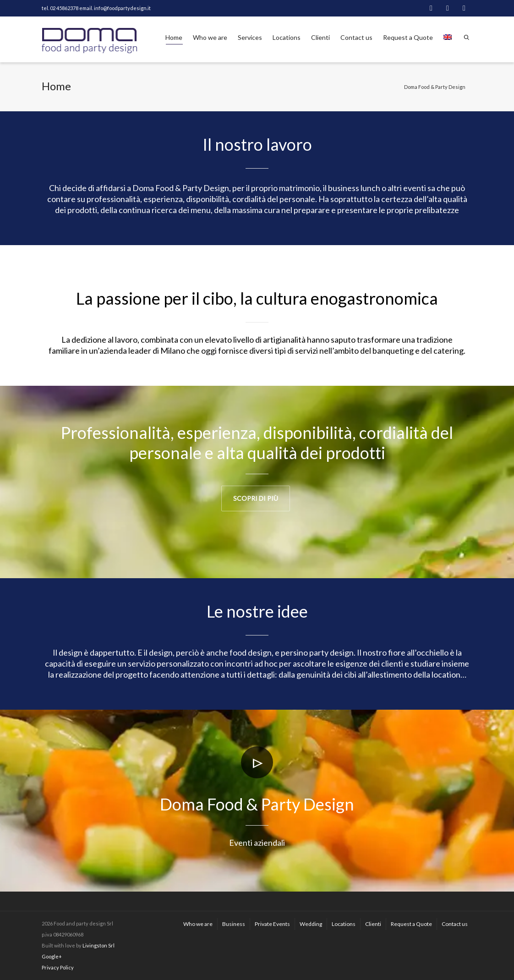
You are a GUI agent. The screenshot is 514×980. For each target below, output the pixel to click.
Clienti (320, 37)
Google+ (52, 956)
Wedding (311, 924)
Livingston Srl (98, 945)
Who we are (210, 37)
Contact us (356, 37)
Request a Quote (408, 37)
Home (174, 39)
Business (234, 924)
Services (250, 37)
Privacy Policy (58, 967)
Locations (287, 37)
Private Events (272, 924)
